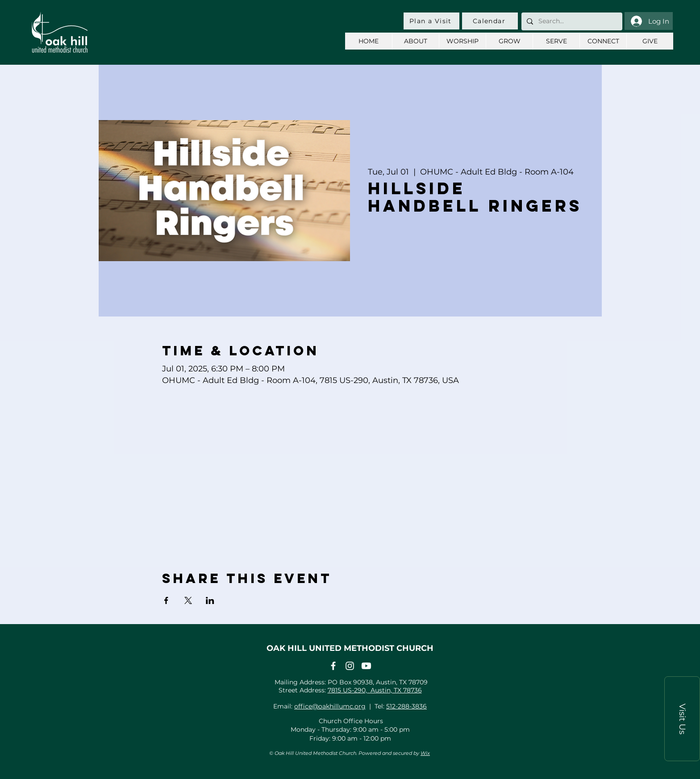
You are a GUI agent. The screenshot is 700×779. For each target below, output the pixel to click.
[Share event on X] (188, 600)
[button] (682, 719)
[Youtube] (366, 666)
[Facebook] (333, 666)
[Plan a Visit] (431, 21)
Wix (425, 753)
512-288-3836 (406, 706)
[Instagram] (350, 666)
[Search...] (571, 21)
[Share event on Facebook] (166, 600)
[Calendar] (490, 21)
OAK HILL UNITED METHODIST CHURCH (350, 648)
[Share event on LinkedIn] (210, 600)
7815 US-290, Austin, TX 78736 (375, 690)
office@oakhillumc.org (330, 706)
